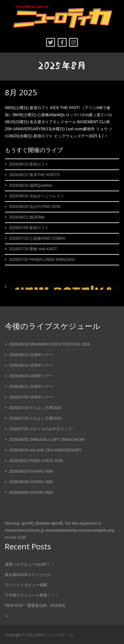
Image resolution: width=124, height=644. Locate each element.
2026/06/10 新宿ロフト (29, 164)
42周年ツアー (41, 355)
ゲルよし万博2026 (45, 408)
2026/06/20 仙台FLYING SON (35, 207)
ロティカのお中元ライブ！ (52, 429)
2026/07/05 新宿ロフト (29, 228)
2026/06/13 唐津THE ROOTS (34, 175)
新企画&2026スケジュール (28, 575)
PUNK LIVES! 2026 (46, 461)
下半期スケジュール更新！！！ (32, 595)
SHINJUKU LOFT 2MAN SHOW (57, 440)
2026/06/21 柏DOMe (27, 217)
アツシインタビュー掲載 (26, 585)
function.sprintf (49, 523)
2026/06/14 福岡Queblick (31, 185)
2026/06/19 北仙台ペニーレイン (37, 196)
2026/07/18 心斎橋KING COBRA (37, 238)
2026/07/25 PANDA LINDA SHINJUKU (42, 260)
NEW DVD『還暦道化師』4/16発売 (35, 605)
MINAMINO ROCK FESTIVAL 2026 (60, 344)
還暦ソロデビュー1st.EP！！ (30, 564)
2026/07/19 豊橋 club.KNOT (33, 249)
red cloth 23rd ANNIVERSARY (55, 450)
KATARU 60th (41, 471)
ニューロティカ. (60, 635)
